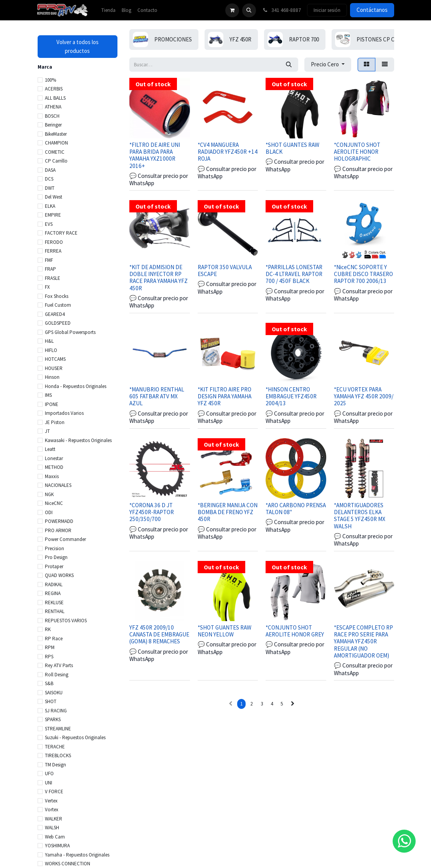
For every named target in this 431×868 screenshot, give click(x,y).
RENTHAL (55, 611)
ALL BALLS (55, 98)
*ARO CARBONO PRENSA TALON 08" (296, 508)
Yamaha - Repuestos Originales (77, 855)
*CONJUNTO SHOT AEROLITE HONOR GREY (295, 631)
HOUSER (54, 368)
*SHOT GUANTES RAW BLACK (292, 148)
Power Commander (65, 539)
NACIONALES (58, 485)
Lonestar (54, 458)
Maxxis (52, 476)
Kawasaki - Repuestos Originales (78, 440)
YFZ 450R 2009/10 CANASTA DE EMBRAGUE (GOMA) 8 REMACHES (159, 634)
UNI (49, 783)
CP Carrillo (56, 161)
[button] (249, 10)
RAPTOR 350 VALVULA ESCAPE (224, 270)
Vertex (51, 801)
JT (47, 431)
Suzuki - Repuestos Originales (75, 737)
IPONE (52, 404)
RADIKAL (54, 584)
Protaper (54, 566)
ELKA (50, 206)
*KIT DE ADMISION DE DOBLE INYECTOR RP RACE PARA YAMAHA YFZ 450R (159, 277)
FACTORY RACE (61, 233)
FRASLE (53, 278)
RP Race (54, 639)
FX (47, 287)
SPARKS (53, 719)
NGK (49, 494)
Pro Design (56, 557)
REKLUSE (54, 603)
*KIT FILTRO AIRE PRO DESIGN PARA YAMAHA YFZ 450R (224, 396)
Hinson (52, 377)
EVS (49, 224)
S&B (49, 683)
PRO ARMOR (58, 530)
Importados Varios (64, 413)
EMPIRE (53, 215)
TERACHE (55, 747)
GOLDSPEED (58, 323)
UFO (49, 773)
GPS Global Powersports (70, 332)
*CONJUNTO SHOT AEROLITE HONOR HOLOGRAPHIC (357, 151)
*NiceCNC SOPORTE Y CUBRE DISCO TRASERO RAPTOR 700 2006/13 (363, 274)
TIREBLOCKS (58, 755)
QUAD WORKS (59, 575)
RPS (49, 657)
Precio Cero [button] (325, 64)
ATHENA (53, 107)
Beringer (53, 125)
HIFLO (51, 350)
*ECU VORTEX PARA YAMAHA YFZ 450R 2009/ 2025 (363, 396)
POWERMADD (59, 521)
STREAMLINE (58, 729)
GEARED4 (55, 314)
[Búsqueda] (289, 65)
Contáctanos (372, 10)
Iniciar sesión (327, 10)
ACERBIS (54, 89)
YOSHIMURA (57, 846)
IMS (48, 395)
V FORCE (54, 792)
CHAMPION (56, 143)
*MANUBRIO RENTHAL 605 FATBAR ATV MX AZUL (157, 396)
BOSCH (52, 116)
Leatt (50, 449)
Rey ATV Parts (59, 665)
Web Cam (55, 837)
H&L (49, 341)
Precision (54, 548)
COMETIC (55, 152)
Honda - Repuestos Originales (76, 386)
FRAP (50, 269)
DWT (50, 188)
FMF (49, 260)
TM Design (55, 765)
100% (50, 80)
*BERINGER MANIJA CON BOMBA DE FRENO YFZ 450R (227, 512)
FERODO (54, 242)
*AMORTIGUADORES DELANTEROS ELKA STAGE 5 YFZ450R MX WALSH (359, 515)
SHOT (51, 701)
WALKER (54, 819)
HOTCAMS (55, 359)
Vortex (52, 810)
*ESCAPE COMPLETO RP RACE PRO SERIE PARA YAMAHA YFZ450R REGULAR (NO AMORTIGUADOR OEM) (363, 641)
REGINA (53, 593)
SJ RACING (56, 711)
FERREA (53, 251)
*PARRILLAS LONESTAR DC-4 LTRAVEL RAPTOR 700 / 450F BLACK (294, 274)
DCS (49, 179)
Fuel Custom (58, 305)
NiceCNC (54, 503)
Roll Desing (57, 675)
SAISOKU (54, 693)
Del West (54, 197)
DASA (50, 170)
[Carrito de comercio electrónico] (232, 10)
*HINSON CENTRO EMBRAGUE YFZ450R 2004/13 (291, 396)
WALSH (52, 828)
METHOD (54, 467)
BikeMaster (56, 134)
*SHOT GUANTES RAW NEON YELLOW (224, 631)
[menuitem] (108, 10)
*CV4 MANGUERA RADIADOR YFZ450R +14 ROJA (227, 151)
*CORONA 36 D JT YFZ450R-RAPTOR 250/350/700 (152, 512)
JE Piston (55, 422)
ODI (49, 512)
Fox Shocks (57, 296)
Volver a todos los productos (78, 46)
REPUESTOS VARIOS (66, 621)
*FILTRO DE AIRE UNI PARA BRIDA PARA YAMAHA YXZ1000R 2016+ (155, 155)
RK (48, 629)
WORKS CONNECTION (68, 864)
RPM (50, 647)
